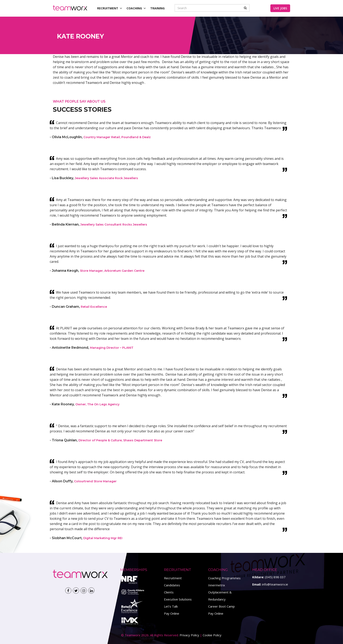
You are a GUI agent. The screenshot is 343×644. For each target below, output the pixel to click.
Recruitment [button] (110, 8)
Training (157, 8)
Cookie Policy (212, 635)
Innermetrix (217, 585)
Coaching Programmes (224, 578)
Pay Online (172, 613)
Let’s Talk (171, 606)
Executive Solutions (178, 599)
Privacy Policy (189, 635)
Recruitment (173, 578)
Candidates (172, 585)
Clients (169, 592)
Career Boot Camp (221, 606)
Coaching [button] (136, 8)
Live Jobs (280, 8)
